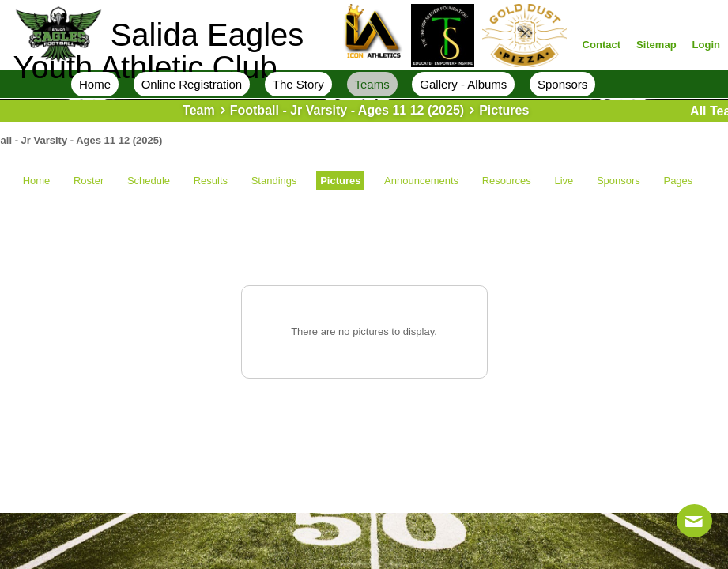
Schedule (149, 181)
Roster (89, 181)
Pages (678, 181)
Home (37, 181)
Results (211, 181)
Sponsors (619, 181)
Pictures (340, 181)
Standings (274, 181)
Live (564, 181)
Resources (507, 181)
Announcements (421, 181)
